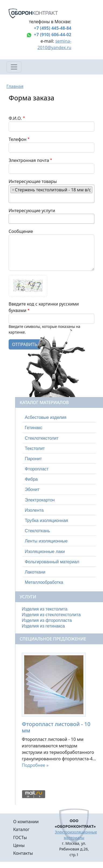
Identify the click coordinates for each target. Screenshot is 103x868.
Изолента (34, 510)
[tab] (59, 418)
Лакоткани (35, 572)
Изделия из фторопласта (47, 620)
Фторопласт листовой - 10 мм (56, 727)
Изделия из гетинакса (43, 626)
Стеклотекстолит (42, 438)
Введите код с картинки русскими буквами (44, 307)
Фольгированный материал (52, 562)
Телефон (17, 139)
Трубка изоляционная (46, 521)
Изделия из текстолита (45, 609)
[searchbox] (12, 198)
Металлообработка (44, 582)
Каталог (21, 829)
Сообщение (21, 231)
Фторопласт (37, 469)
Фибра (31, 479)
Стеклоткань (37, 531)
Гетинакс (33, 428)
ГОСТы (20, 838)
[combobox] (51, 194)
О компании (26, 822)
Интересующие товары (33, 181)
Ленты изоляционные (46, 541)
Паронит (33, 459)
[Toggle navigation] (14, 67)
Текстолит (35, 448)
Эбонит (32, 489)
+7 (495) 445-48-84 (53, 28)
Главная (15, 86)
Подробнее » (35, 765)
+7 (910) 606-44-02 (53, 35)
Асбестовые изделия (46, 417)
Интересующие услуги (32, 211)
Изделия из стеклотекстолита (51, 615)
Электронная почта (29, 160)
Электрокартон (40, 500)
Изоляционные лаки (45, 552)
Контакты (23, 853)
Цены (19, 845)
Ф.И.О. (15, 118)
